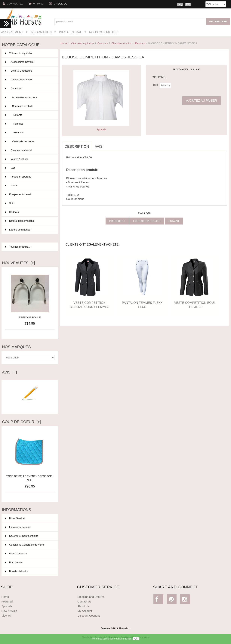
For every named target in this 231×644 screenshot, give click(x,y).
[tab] (108, 144)
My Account (85, 611)
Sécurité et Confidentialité (22, 536)
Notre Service (15, 518)
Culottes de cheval (29, 150)
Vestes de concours (29, 141)
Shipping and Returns (91, 597)
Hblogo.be (124, 628)
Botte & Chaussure (29, 71)
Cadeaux (29, 212)
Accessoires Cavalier (29, 62)
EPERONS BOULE (30, 317)
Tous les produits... (18, 247)
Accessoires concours (29, 97)
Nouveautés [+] (18, 263)
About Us (83, 606)
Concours (103, 43)
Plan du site (14, 562)
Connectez (13, 4)
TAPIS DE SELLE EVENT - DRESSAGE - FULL (30, 476)
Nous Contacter (103, 32)
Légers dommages (29, 230)
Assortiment (12, 32)
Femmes (140, 43)
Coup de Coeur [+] (21, 422)
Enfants (29, 115)
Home (64, 43)
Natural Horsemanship (29, 221)
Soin (29, 203)
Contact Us (84, 601)
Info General (70, 32)
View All (6, 616)
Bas (29, 168)
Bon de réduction (17, 571)
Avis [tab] (99, 146)
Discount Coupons (89, 616)
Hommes (29, 133)
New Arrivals (9, 611)
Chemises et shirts (122, 43)
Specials (7, 606)
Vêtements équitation (82, 43)
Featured (7, 601)
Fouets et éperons (29, 177)
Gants (29, 186)
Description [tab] (77, 146)
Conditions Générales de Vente (25, 545)
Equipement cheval (29, 194)
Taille (156, 85)
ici (129, 640)
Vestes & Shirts (29, 159)
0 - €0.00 (36, 4)
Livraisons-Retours (18, 527)
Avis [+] (10, 372)
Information (41, 32)
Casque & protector (29, 80)
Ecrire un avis (30, 406)
